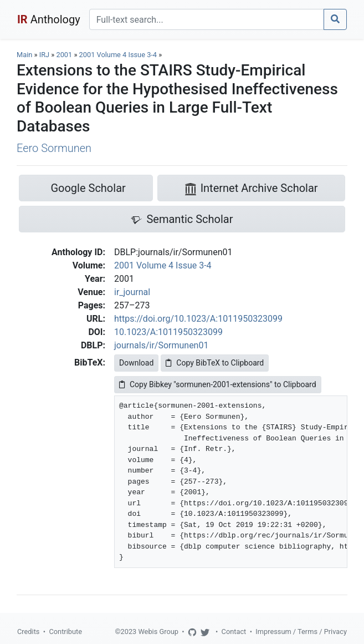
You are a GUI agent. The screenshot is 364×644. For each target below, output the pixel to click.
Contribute (65, 632)
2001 (64, 55)
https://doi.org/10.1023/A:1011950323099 (198, 319)
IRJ (44, 55)
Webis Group (158, 632)
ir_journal (132, 292)
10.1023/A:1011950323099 (168, 332)
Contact (234, 632)
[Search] (207, 19)
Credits (28, 632)
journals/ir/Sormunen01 (161, 345)
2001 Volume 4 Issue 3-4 (119, 55)
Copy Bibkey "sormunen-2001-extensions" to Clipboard (218, 384)
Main (24, 55)
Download (136, 363)
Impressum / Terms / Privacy (301, 632)
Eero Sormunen (54, 148)
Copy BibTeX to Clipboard (215, 363)
